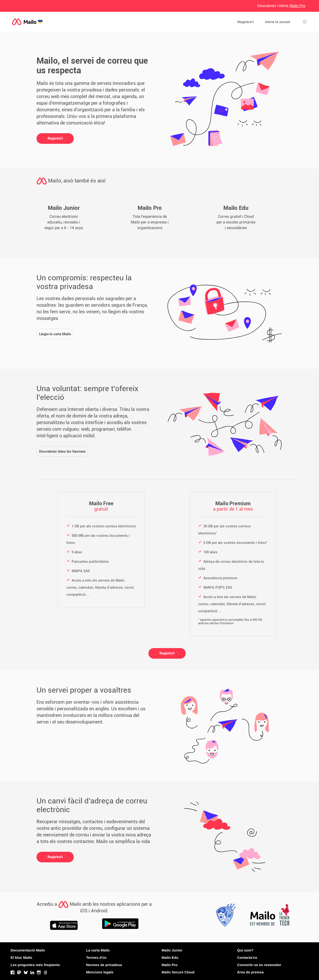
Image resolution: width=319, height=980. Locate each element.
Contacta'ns (247, 957)
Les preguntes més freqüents (35, 965)
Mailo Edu (170, 957)
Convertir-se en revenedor (259, 965)
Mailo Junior (172, 950)
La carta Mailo (98, 950)
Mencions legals (100, 972)
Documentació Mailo (28, 950)
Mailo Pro (170, 965)
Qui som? (245, 950)
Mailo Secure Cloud (178, 972)
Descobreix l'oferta (281, 6)
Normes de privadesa (104, 965)
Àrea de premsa (251, 972)
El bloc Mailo (21, 957)
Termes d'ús (96, 957)
